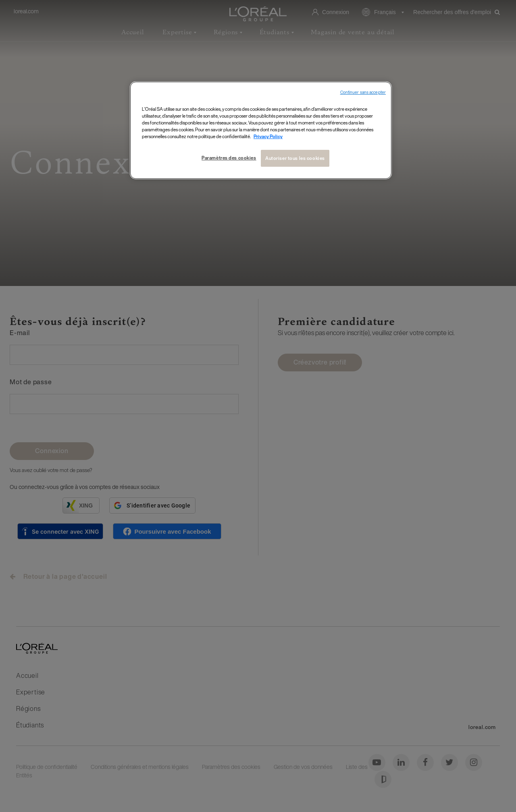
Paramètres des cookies (229, 158)
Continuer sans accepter (363, 92)
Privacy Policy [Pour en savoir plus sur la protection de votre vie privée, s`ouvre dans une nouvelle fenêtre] (268, 136)
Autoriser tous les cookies (295, 158)
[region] (261, 130)
